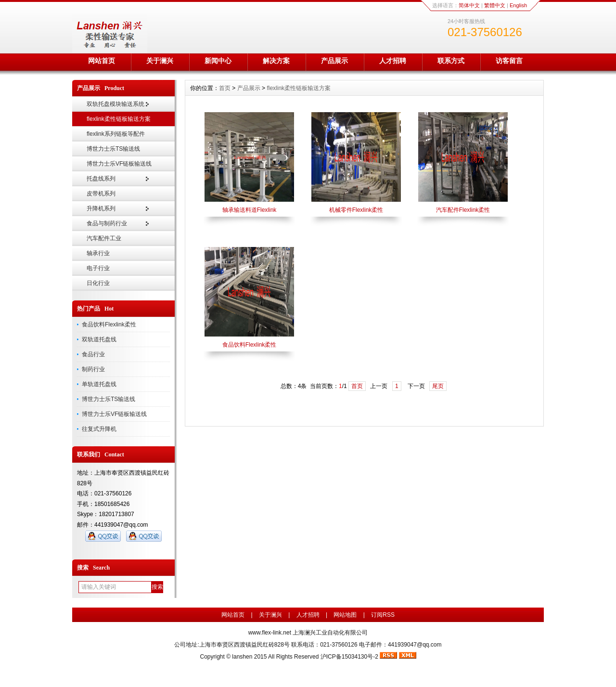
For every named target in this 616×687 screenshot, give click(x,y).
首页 (225, 88)
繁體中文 (495, 5)
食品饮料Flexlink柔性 (109, 324)
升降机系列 (101, 208)
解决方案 (276, 61)
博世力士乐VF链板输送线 (119, 164)
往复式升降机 (99, 429)
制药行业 (93, 369)
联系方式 (451, 61)
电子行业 (98, 268)
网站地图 (345, 615)
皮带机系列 (101, 194)
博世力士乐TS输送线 (113, 149)
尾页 (438, 386)
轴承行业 (98, 253)
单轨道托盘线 (99, 384)
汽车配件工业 (104, 238)
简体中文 (469, 5)
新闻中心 (218, 61)
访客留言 (509, 61)
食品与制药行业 (107, 223)
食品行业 (93, 354)
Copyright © (216, 657)
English (518, 5)
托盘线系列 (101, 179)
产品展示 (334, 61)
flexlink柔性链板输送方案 (119, 119)
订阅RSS (383, 615)
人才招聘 (393, 61)
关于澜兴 (160, 61)
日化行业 (98, 283)
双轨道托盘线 (99, 339)
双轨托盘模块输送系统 (115, 104)
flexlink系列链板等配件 (116, 134)
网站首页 (102, 61)
